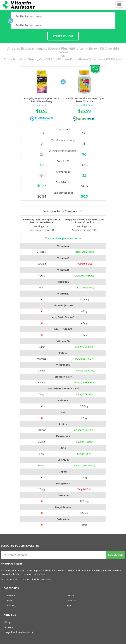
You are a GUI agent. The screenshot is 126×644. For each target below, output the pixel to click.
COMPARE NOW (63, 36)
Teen (69, 606)
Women (11, 596)
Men (9, 601)
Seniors (12, 606)
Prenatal (72, 601)
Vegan (70, 596)
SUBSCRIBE (115, 555)
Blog (7, 622)
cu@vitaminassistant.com (20, 632)
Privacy (9, 627)
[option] (42, 114)
